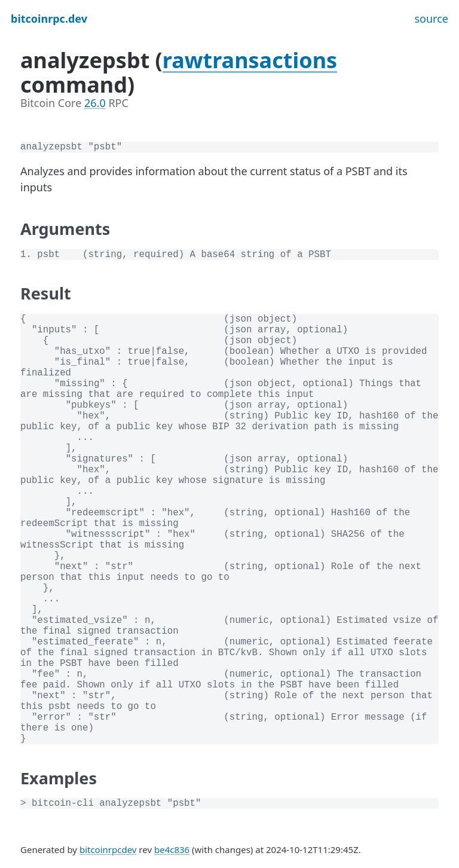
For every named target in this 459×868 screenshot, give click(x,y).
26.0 (95, 103)
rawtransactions (250, 60)
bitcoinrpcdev (108, 849)
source (431, 19)
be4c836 (172, 849)
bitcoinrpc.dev (49, 19)
